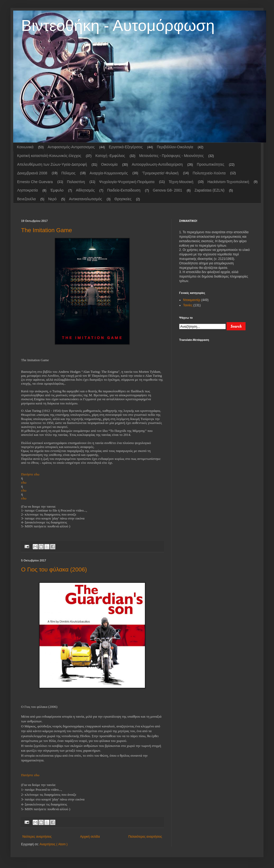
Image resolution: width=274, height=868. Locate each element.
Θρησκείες (123, 199)
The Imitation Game (47, 230)
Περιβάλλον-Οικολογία (175, 147)
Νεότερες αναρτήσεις (37, 837)
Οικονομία (109, 164)
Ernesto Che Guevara (35, 182)
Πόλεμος (68, 173)
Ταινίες (188, 305)
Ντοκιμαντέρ (192, 300)
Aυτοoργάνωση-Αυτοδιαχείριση (157, 164)
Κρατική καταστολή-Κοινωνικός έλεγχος (49, 156)
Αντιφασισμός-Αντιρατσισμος (71, 147)
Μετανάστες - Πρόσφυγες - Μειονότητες (171, 156)
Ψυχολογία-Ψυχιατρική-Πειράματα (127, 182)
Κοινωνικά (25, 147)
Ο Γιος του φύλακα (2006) (54, 569)
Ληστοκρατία (28, 190)
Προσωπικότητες (211, 164)
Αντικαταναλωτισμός (86, 199)
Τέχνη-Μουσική (181, 182)
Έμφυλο (57, 190)
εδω (24, 490)
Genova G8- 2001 (167, 190)
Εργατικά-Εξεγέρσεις (126, 147)
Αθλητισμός (85, 190)
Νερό (52, 199)
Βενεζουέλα (26, 199)
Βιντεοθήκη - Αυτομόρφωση (118, 25)
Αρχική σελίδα (90, 837)
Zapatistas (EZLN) (209, 190)
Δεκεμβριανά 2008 (32, 173)
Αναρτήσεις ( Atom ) (53, 844)
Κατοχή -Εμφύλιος (110, 156)
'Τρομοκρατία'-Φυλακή (160, 173)
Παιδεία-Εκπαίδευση (124, 190)
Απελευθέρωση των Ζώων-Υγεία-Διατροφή (52, 164)
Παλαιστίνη (76, 182)
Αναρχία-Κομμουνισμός (109, 173)
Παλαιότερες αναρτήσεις (145, 837)
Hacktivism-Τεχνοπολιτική (228, 182)
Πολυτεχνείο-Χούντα (209, 173)
